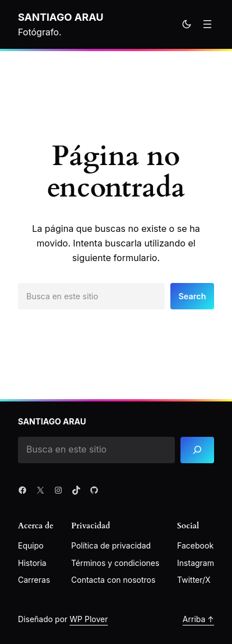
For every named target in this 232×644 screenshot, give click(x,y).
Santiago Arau (61, 17)
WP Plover (89, 619)
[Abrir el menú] (207, 24)
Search (192, 296)
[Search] (197, 450)
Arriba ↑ (198, 619)
